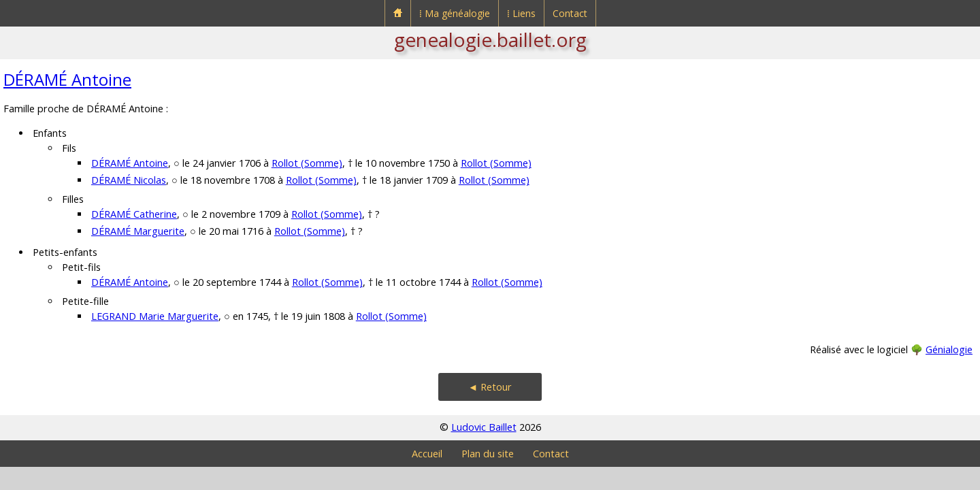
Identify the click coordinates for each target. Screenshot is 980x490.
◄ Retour (490, 387)
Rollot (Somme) (307, 163)
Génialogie (949, 349)
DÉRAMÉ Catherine (134, 214)
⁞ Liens (521, 13)
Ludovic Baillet (484, 427)
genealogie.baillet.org (490, 39)
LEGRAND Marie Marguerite (155, 316)
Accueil (427, 454)
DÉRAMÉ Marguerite (138, 231)
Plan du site (488, 454)
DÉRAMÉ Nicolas (129, 180)
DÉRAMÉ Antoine (67, 79)
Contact (570, 13)
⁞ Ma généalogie (455, 13)
